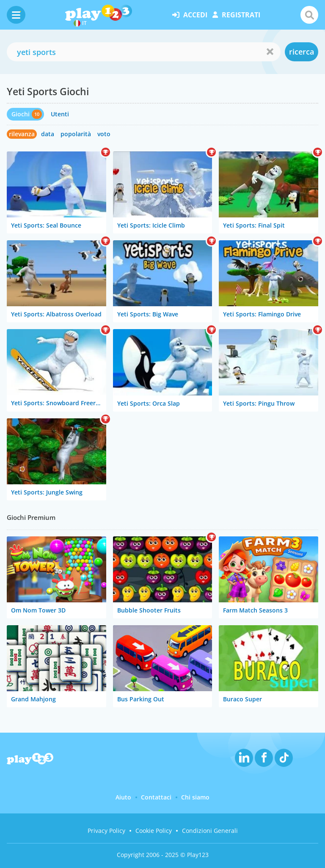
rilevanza (22, 134)
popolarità (76, 134)
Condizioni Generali (210, 831)
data (48, 134)
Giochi (21, 114)
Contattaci (156, 797)
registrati (236, 15)
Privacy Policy (106, 831)
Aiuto (123, 797)
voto (104, 134)
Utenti (60, 114)
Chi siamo (195, 797)
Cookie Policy (154, 831)
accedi (190, 15)
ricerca (302, 52)
